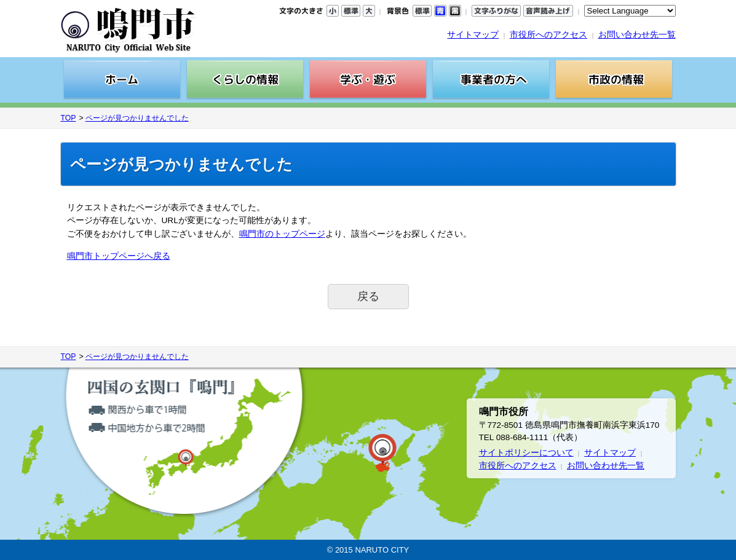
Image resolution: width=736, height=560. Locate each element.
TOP (69, 118)
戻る (368, 296)
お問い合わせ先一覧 (637, 35)
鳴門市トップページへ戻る (119, 256)
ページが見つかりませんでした (137, 118)
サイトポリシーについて (526, 453)
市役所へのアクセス (548, 35)
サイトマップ (473, 35)
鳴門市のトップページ (282, 234)
